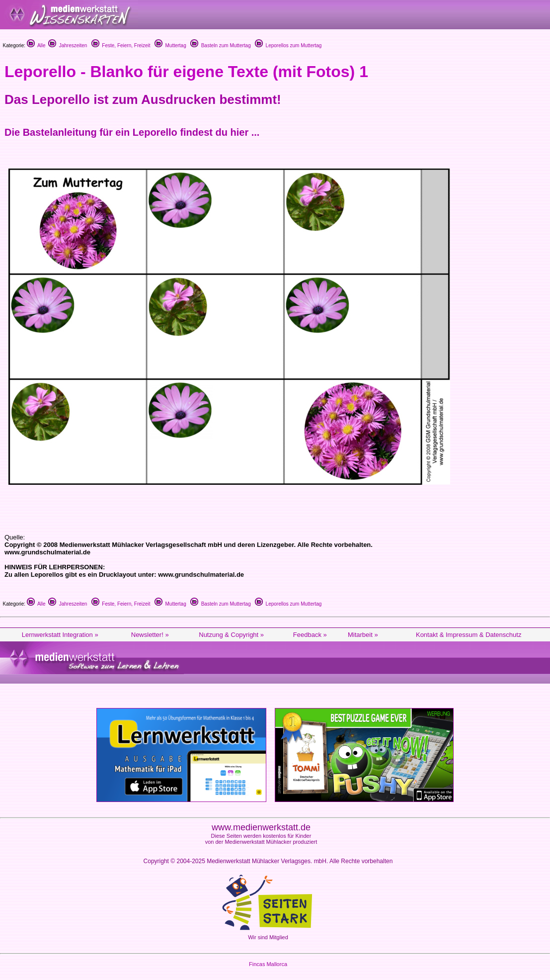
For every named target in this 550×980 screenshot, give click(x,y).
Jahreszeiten (68, 45)
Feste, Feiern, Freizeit (121, 45)
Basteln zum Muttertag (221, 45)
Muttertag (170, 45)
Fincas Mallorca (268, 964)
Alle (36, 45)
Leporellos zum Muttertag (288, 45)
